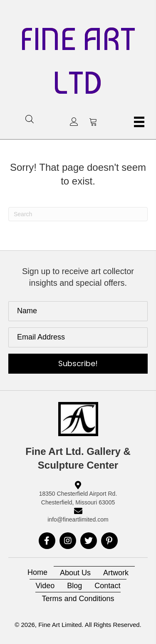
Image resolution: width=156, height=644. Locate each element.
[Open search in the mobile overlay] (30, 119)
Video (45, 586)
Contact (107, 586)
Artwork (116, 573)
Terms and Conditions (78, 599)
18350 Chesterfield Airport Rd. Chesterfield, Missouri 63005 (78, 498)
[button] (74, 122)
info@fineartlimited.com (78, 519)
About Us (75, 573)
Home (37, 572)
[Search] (78, 214)
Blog (74, 586)
